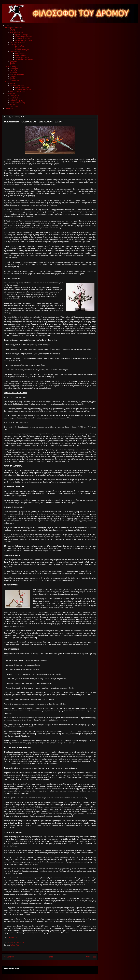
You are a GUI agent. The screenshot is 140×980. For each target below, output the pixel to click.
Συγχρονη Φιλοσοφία (23, 38)
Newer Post (9, 957)
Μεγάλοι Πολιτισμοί (17, 74)
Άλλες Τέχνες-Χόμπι (17, 91)
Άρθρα (13, 945)
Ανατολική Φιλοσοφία (18, 42)
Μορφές (13, 76)
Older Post (91, 957)
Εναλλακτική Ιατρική (17, 103)
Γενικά (12, 29)
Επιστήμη (14, 61)
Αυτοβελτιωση (10, 93)
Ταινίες (12, 84)
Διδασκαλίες (20, 46)
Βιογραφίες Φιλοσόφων (24, 40)
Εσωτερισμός (15, 52)
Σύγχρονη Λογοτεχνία (23, 89)
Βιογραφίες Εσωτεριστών (24, 59)
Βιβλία (12, 63)
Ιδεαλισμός (14, 69)
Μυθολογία (14, 31)
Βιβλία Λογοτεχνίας (17, 86)
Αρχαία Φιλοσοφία (22, 35)
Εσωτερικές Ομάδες (22, 57)
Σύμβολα (18, 48)
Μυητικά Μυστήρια (22, 50)
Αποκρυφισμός (21, 55)
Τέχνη (18, 945)
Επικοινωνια (10, 108)
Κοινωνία (13, 72)
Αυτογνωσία (15, 95)
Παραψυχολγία (15, 99)
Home (50, 957)
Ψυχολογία (14, 97)
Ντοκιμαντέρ (15, 65)
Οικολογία (14, 71)
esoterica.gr (13, 937)
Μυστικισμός (15, 44)
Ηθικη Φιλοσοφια (11, 67)
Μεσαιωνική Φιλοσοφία (24, 37)
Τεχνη (7, 82)
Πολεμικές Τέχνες (16, 101)
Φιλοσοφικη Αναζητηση (13, 27)
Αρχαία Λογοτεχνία (22, 88)
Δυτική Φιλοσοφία (17, 33)
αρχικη (7, 25)
